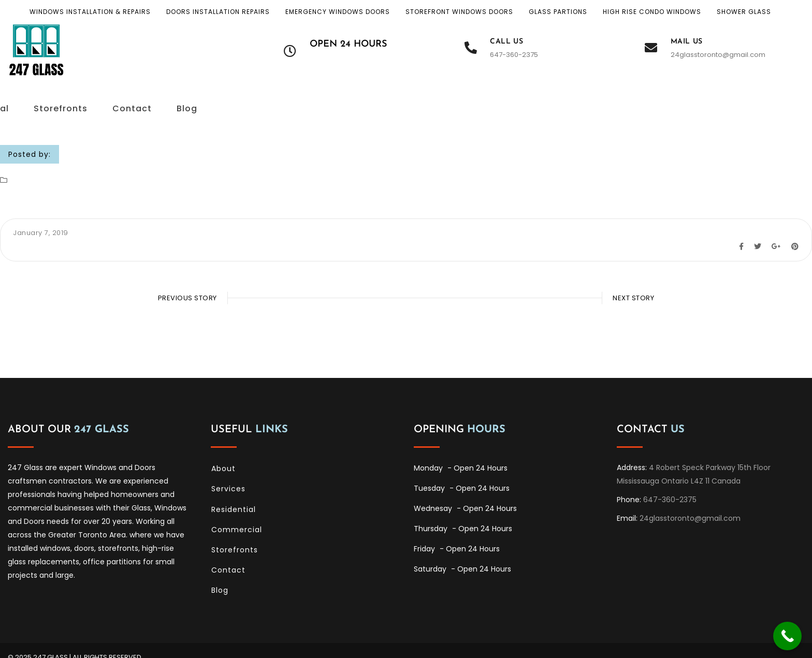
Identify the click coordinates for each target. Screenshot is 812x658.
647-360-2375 (514, 55)
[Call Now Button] (787, 636)
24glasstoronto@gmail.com (718, 55)
